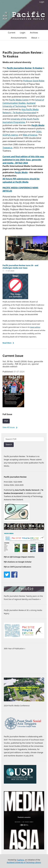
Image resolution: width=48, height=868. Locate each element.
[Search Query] (24, 439)
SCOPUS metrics (10, 135)
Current (12, 33)
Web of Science (30, 135)
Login (42, 2)
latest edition (35, 327)
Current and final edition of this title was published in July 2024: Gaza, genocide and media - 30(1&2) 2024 (23, 160)
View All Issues (9, 427)
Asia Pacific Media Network (27, 490)
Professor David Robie (34, 81)
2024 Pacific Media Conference (17, 706)
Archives (34, 33)
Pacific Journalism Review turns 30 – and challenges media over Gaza (20, 267)
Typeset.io (7, 148)
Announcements (19, 38)
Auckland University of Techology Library (24, 862)
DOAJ (39, 132)
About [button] (35, 38)
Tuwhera (20, 860)
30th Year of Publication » (15, 649)
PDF (6, 421)
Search (9, 445)
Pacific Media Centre (19, 100)
